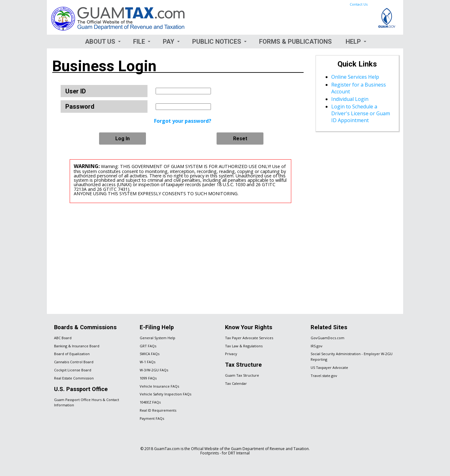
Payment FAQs (152, 418)
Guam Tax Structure (242, 375)
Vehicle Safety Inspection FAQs (165, 394)
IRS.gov (317, 346)
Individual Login (350, 99)
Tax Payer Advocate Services (249, 338)
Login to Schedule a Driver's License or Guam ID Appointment (361, 113)
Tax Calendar (236, 383)
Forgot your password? (183, 121)
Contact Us (359, 4)
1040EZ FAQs (150, 402)
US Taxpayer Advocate (329, 367)
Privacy (231, 354)
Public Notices (217, 42)
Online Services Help (355, 77)
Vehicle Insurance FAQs (159, 386)
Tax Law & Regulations (244, 346)
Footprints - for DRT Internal (225, 453)
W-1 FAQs (147, 362)
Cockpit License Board (73, 370)
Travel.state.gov (324, 376)
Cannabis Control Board (74, 362)
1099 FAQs (148, 378)
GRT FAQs (148, 346)
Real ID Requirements (158, 410)
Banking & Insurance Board (77, 346)
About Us (100, 42)
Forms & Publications (295, 42)
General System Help (157, 338)
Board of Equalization (72, 354)
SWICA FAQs (150, 354)
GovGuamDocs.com (327, 338)
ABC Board (63, 338)
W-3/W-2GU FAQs (154, 370)
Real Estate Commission (74, 378)
